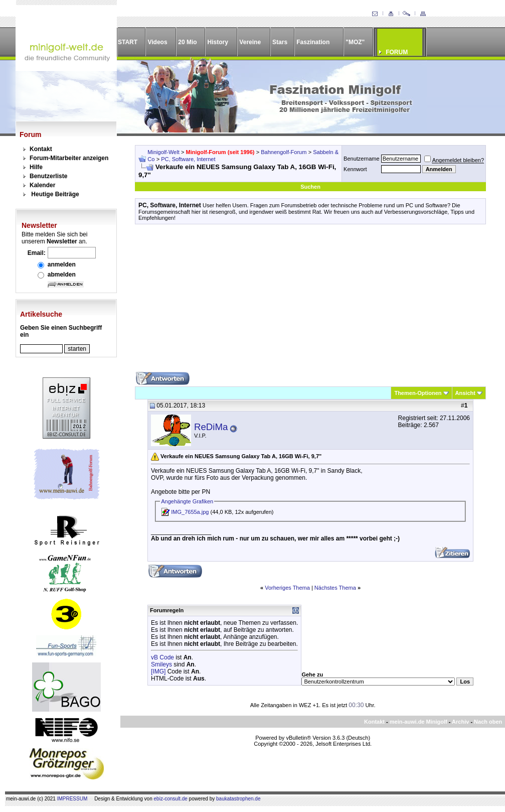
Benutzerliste (48, 176)
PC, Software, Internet (188, 159)
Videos (157, 42)
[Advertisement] (310, 302)
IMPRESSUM (72, 799)
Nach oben (488, 722)
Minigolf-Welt (163, 152)
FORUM (397, 52)
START (128, 42)
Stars (280, 42)
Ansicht (465, 393)
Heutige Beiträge (55, 194)
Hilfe (36, 167)
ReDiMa (211, 427)
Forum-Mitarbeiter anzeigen (69, 158)
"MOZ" (355, 42)
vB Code (162, 657)
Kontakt (41, 149)
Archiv (460, 722)
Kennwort (355, 169)
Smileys (161, 664)
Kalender (42, 185)
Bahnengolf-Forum (284, 152)
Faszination (313, 42)
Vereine (250, 42)
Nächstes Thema (335, 588)
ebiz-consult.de (171, 799)
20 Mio (187, 42)
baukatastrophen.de (238, 799)
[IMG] (158, 671)
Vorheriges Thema (287, 588)
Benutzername (362, 159)
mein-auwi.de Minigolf (418, 722)
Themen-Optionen (418, 393)
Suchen (310, 187)
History (218, 42)
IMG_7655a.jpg (190, 512)
